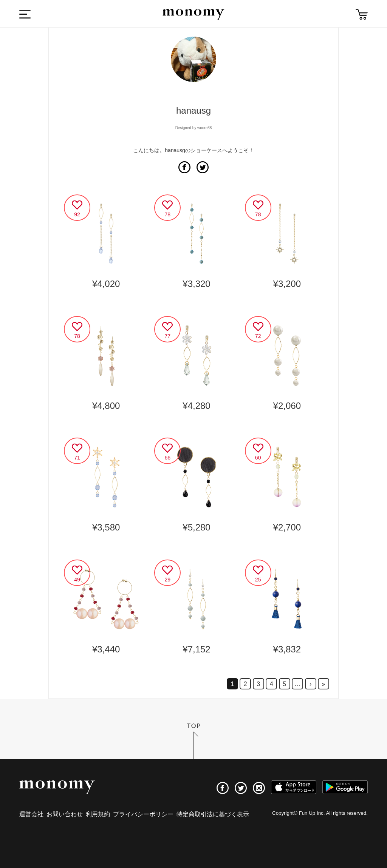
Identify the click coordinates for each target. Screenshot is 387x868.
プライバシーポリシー (143, 814)
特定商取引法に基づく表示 (213, 814)
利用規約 (98, 814)
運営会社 (31, 814)
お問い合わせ (65, 814)
